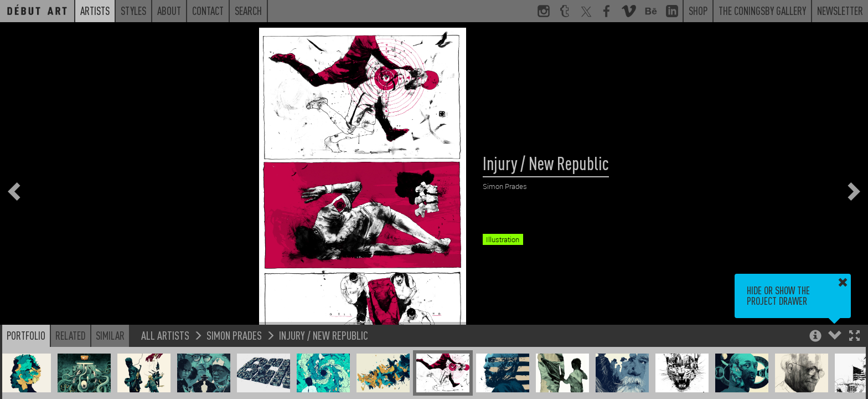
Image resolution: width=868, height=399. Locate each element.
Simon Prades (234, 335)
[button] (854, 337)
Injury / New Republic (324, 335)
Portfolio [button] (26, 335)
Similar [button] (110, 335)
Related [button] (71, 335)
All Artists (165, 335)
